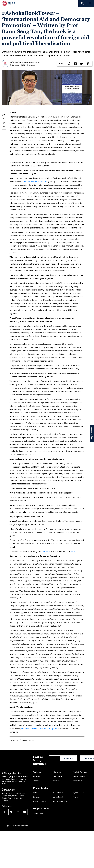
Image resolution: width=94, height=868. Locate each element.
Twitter (43, 729)
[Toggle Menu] (90, 3)
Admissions (57, 772)
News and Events (79, 776)
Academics (37, 772)
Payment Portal (78, 792)
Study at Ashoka (92, 434)
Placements (37, 776)
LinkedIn (34, 729)
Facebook (25, 729)
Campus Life (57, 776)
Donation (36, 797)
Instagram (52, 729)
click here (46, 551)
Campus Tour (38, 813)
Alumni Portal (58, 792)
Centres (36, 781)
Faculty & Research (80, 772)
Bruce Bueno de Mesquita (35, 182)
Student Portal (38, 792)
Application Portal (39, 801)
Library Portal (58, 797)
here (73, 551)
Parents (75, 797)
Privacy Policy (78, 781)
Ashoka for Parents (60, 801)
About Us (56, 781)
